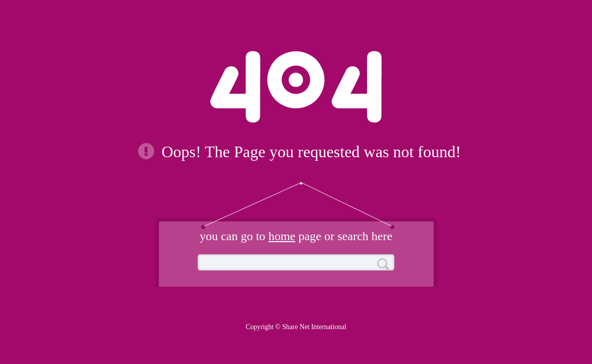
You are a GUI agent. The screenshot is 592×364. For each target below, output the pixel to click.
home (282, 236)
